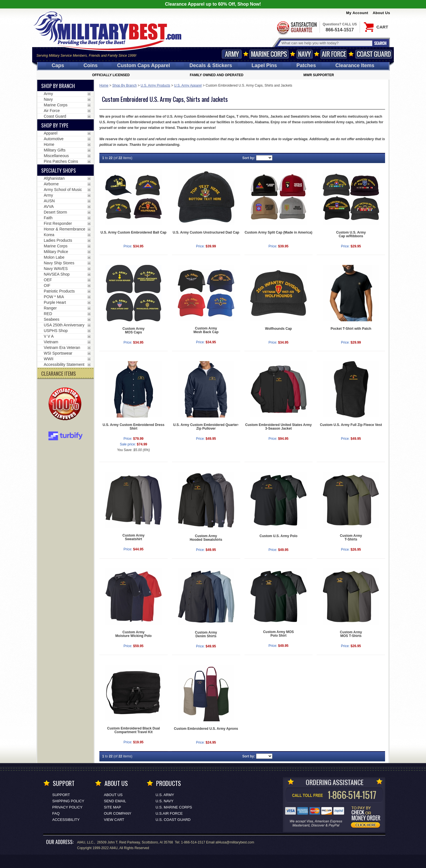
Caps (58, 65)
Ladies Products (58, 240)
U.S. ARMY (165, 795)
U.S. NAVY (164, 801)
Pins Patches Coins (61, 161)
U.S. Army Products (155, 85)
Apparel (51, 133)
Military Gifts (55, 150)
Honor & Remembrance (65, 229)
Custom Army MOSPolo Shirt (278, 634)
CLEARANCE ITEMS (59, 373)
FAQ (56, 813)
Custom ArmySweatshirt (134, 537)
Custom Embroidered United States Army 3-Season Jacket (279, 427)
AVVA (49, 206)
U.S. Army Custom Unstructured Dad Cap (206, 232)
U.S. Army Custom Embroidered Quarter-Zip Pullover (206, 427)
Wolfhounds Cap (278, 329)
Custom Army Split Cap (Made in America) (278, 232)
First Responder (58, 223)
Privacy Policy (67, 807)
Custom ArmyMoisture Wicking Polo (134, 634)
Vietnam (51, 342)
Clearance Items (355, 65)
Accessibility (66, 820)
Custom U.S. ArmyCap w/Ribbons (351, 234)
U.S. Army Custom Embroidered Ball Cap (134, 232)
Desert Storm (55, 212)
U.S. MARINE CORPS (174, 807)
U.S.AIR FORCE (169, 813)
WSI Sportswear (58, 353)
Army (232, 54)
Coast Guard (374, 54)
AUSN (49, 201)
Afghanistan (54, 178)
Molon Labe (54, 257)
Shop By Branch (125, 85)
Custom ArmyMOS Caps (134, 330)
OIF (47, 285)
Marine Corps (269, 54)
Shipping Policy (68, 801)
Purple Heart (55, 302)
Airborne (51, 184)
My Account (357, 13)
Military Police (56, 252)
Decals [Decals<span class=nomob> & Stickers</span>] (211, 65)
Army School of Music (63, 190)
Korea (49, 235)
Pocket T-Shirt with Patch (351, 329)
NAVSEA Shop (57, 274)
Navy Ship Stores (59, 263)
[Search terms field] (326, 43)
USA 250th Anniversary (64, 325)
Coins (91, 65)
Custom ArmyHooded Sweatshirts (206, 538)
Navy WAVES (56, 269)
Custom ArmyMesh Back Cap (206, 330)
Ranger (50, 308)
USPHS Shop (56, 331)
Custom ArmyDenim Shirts (206, 634)
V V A (49, 336)
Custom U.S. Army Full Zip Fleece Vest (351, 425)
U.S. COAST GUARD (173, 820)
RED (48, 314)
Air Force (334, 54)
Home (104, 85)
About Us (381, 13)
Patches (306, 65)
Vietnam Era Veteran (62, 348)
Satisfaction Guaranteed (296, 28)
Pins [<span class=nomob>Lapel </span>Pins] (264, 65)
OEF (48, 280)
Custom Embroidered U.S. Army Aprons (206, 729)
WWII (49, 359)
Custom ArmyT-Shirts (351, 538)
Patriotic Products (59, 291)
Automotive (54, 139)
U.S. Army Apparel (188, 85)
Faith (48, 218)
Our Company (118, 813)
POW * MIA (54, 297)
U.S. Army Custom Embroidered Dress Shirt (133, 427)
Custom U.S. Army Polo (278, 536)
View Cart (114, 820)
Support (61, 795)
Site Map (112, 807)
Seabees (52, 319)
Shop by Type (55, 125)
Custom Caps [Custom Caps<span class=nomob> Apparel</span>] (144, 65)
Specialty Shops (59, 170)
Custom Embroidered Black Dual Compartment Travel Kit (134, 730)
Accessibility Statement (64, 364)
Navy (305, 54)
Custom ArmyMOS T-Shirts (351, 634)
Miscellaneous (56, 156)
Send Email (115, 801)
